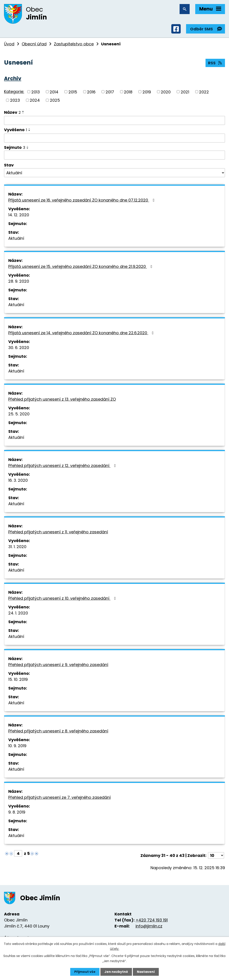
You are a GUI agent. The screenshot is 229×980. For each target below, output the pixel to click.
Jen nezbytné (116, 972)
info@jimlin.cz (149, 926)
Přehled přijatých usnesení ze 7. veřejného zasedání (59, 797)
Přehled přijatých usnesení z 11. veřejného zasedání (58, 532)
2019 (147, 92)
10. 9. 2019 (17, 746)
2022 (204, 92)
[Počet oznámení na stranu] (216, 855)
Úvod (9, 44)
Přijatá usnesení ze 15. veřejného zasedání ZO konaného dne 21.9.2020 (81, 266)
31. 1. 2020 (17, 547)
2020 (166, 92)
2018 (128, 92)
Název (12, 112)
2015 (73, 92)
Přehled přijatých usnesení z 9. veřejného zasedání (58, 665)
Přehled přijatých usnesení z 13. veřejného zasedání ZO (62, 399)
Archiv (13, 78)
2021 (185, 92)
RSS (215, 63)
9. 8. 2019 (17, 812)
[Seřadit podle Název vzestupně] (23, 111)
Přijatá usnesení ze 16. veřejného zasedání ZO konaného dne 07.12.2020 (82, 200)
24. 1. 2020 (18, 613)
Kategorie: (14, 91)
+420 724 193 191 (152, 920)
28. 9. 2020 (19, 281)
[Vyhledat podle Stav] (114, 173)
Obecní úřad (34, 44)
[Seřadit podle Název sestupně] (23, 113)
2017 (110, 92)
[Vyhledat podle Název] (114, 120)
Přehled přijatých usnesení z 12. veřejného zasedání (63, 466)
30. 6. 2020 (19, 348)
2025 (55, 100)
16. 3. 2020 (18, 480)
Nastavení (146, 972)
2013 (36, 92)
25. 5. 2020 (19, 414)
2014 (54, 92)
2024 (35, 100)
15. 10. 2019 (18, 679)
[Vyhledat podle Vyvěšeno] (114, 138)
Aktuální (16, 238)
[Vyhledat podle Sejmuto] (114, 155)
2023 (15, 100)
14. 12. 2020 (19, 215)
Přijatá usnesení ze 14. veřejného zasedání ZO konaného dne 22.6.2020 (82, 333)
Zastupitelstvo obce (74, 44)
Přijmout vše (85, 972)
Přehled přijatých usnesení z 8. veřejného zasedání (58, 731)
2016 (91, 92)
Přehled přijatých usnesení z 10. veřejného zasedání (63, 598)
